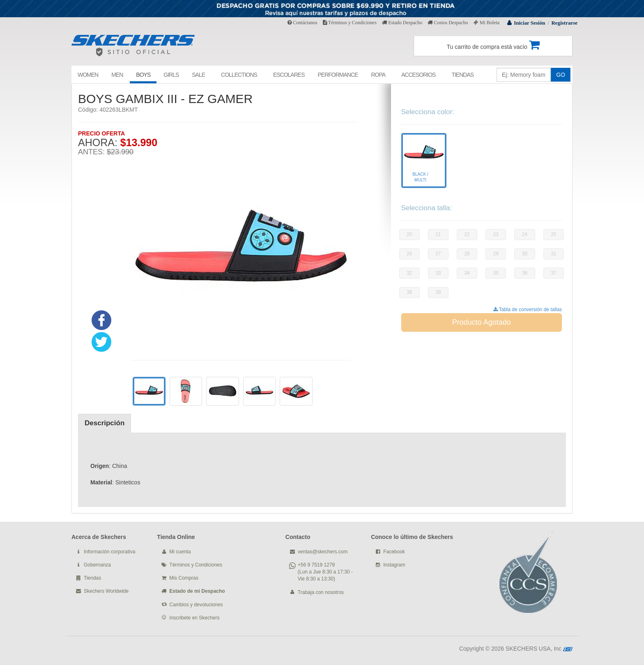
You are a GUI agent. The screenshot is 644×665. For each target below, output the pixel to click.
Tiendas (92, 578)
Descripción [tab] (105, 423)
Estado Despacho (402, 23)
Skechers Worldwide (106, 591)
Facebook (394, 552)
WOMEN (88, 75)
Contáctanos (302, 23)
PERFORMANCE (338, 75)
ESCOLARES (289, 75)
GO (561, 75)
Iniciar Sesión (529, 23)
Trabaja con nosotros (321, 592)
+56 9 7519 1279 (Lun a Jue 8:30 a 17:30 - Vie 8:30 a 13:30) (325, 572)
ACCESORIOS (418, 75)
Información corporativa (109, 552)
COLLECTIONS (239, 75)
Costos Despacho (448, 23)
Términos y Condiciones (350, 23)
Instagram (394, 565)
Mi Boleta (486, 23)
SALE (198, 75)
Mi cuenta (180, 552)
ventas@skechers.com (323, 552)
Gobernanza (97, 565)
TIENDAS (462, 75)
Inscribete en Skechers (194, 618)
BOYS (143, 75)
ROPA (378, 75)
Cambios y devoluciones (196, 605)
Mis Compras (184, 578)
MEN (117, 75)
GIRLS (171, 75)
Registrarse (564, 23)
